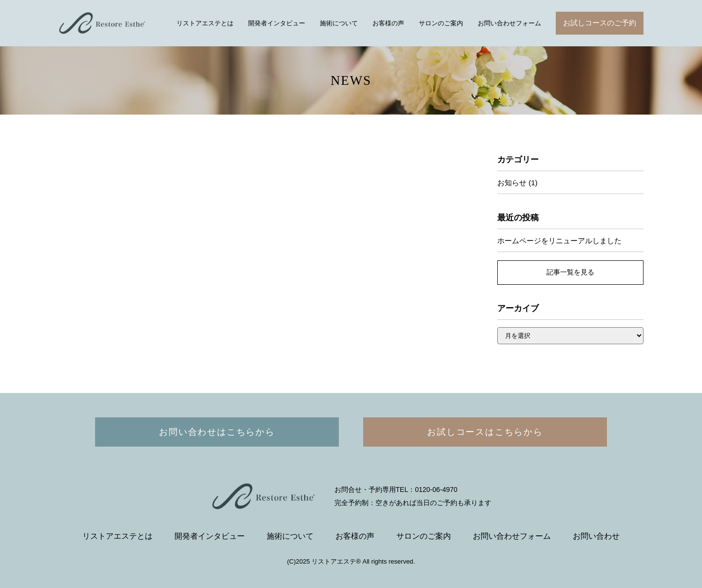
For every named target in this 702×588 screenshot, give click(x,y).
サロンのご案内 (441, 23)
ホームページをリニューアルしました (559, 241)
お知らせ (512, 183)
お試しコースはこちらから (485, 432)
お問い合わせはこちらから (217, 432)
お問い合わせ (596, 536)
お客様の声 (388, 23)
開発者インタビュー (277, 23)
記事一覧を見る (570, 272)
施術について (339, 23)
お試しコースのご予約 (600, 23)
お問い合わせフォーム (509, 23)
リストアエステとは (205, 23)
